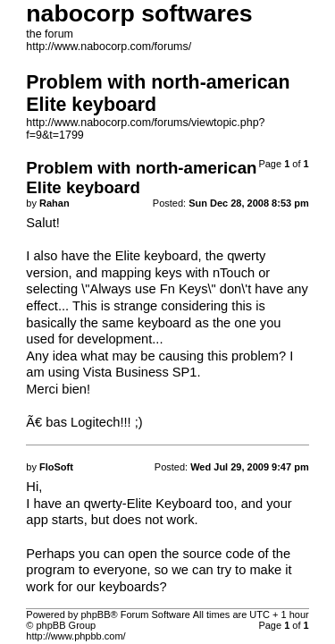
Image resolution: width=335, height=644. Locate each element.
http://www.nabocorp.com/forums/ (109, 47)
